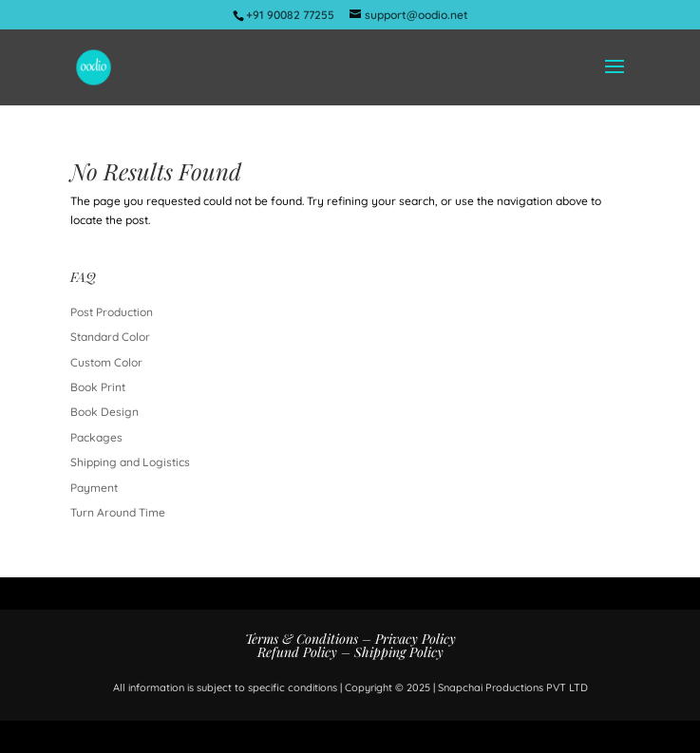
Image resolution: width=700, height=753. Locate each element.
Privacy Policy (416, 639)
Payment (94, 488)
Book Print (98, 387)
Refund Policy (297, 652)
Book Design (104, 412)
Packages (96, 437)
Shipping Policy (399, 652)
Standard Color (110, 337)
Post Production (112, 312)
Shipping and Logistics (130, 462)
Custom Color (106, 362)
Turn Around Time (118, 512)
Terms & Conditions (302, 639)
